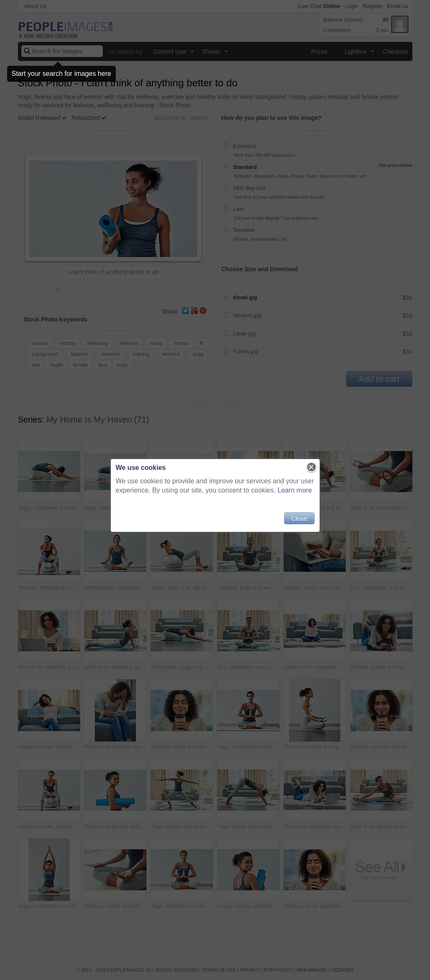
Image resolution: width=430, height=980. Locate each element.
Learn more (295, 490)
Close (299, 518)
